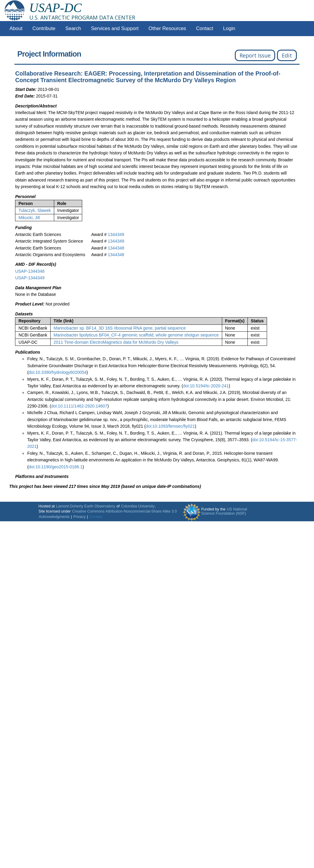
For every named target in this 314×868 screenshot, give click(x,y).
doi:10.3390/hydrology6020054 (58, 372)
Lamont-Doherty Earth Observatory (85, 506)
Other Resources (167, 28)
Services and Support (115, 28)
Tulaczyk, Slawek (35, 210)
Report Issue (255, 55)
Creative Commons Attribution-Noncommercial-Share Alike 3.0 (124, 511)
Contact (205, 28)
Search (73, 28)
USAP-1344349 (30, 278)
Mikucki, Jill (29, 218)
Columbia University (138, 506)
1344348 (116, 248)
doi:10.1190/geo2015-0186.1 (56, 467)
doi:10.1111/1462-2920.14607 (79, 406)
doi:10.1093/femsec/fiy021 (170, 426)
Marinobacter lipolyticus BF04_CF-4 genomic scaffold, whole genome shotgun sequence (136, 335)
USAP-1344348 (30, 271)
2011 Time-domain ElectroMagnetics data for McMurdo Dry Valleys (116, 342)
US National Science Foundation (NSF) (224, 511)
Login (229, 28)
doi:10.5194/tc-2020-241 (206, 386)
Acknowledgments (54, 517)
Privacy (79, 517)
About (16, 28)
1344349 (116, 234)
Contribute (44, 28)
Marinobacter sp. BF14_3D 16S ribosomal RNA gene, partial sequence (120, 328)
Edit (287, 55)
